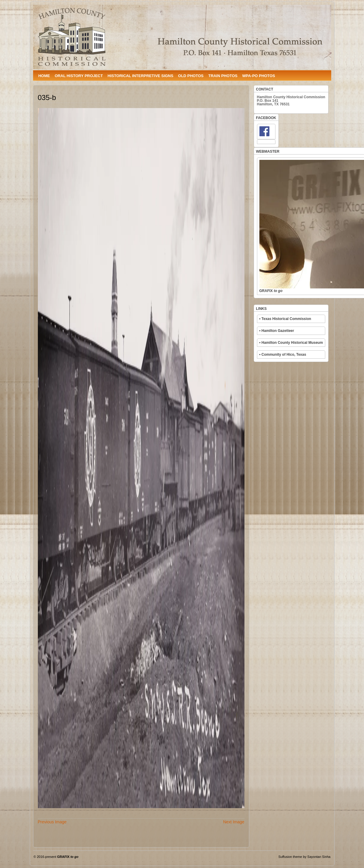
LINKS (261, 309)
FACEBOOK (266, 118)
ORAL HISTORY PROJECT (79, 76)
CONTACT (265, 89)
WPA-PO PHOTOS (258, 76)
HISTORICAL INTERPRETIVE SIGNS (140, 76)
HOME (44, 76)
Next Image (234, 822)
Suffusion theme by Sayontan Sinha (305, 857)
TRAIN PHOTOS (223, 76)
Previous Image (52, 822)
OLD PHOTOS (191, 76)
